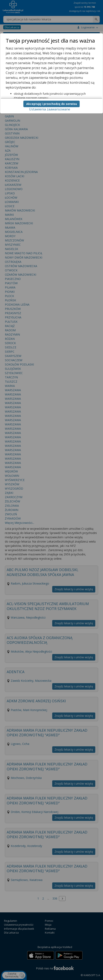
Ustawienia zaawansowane (50, 109)
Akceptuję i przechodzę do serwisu (52, 104)
